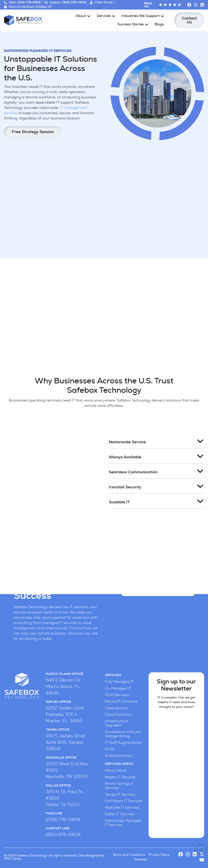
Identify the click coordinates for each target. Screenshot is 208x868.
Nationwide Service (127, 442)
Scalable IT (119, 502)
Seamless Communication (133, 472)
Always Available (125, 457)
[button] (156, 441)
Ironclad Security (125, 487)
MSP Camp (12, 859)
